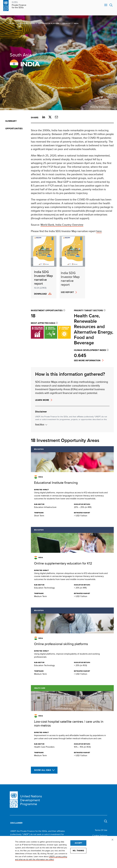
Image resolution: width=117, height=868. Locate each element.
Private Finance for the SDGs (19, 6)
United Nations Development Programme (31, 800)
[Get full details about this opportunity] (72, 483)
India (24, 64)
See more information (87, 360)
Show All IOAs (43, 770)
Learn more (42, 400)
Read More (40, 424)
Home (12, 23)
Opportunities (14, 129)
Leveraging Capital (26, 23)
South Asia (20, 55)
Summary (11, 121)
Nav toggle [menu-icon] (106, 5)
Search (111, 5)
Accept (78, 843)
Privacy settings (113, 840)
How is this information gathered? (70, 374)
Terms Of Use (101, 830)
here (99, 231)
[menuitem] (15, 121)
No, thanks (78, 851)
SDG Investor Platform (49, 23)
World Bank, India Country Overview (62, 225)
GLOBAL (15, 2)
